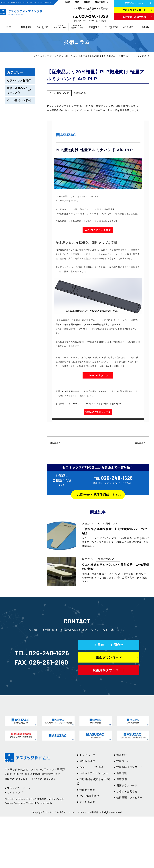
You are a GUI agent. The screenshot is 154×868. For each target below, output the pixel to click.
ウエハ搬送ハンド (18, 100)
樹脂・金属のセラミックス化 (18, 90)
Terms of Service (36, 803)
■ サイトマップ (14, 793)
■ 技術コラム (122, 761)
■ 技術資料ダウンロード (128, 767)
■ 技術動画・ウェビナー (128, 797)
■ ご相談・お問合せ (126, 791)
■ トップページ (86, 755)
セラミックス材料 (18, 81)
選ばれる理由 (26, 27)
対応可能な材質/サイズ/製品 (77, 27)
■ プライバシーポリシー (19, 788)
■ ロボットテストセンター (93, 773)
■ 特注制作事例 (86, 790)
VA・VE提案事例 (111, 27)
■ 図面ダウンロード (126, 785)
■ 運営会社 (120, 755)
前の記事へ (56, 443)
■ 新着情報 (120, 773)
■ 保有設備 (120, 779)
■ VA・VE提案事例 (88, 796)
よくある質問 (128, 27)
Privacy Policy (13, 803)
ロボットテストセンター (60, 27)
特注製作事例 (94, 27)
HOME (9, 27)
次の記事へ (141, 443)
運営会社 (145, 27)
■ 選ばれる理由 (86, 761)
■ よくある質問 (86, 802)
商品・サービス (43, 27)
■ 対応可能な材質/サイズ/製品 (93, 781)
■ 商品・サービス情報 (90, 767)
